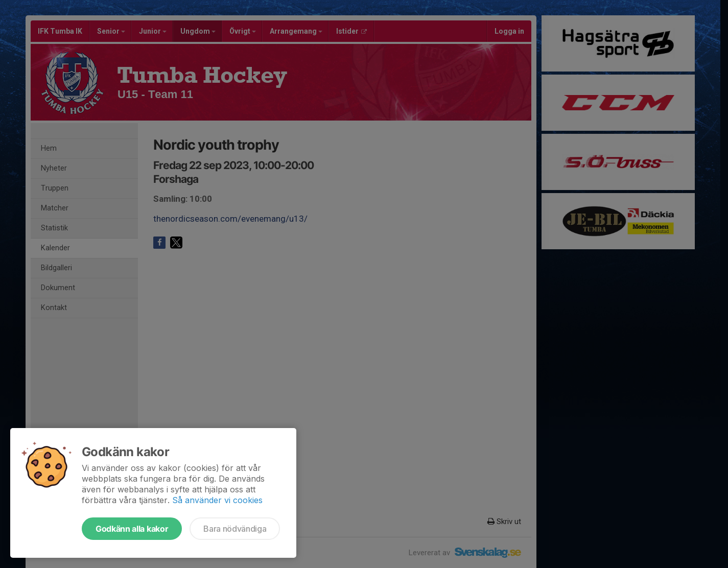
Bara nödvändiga (235, 529)
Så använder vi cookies (217, 500)
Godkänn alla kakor (132, 529)
